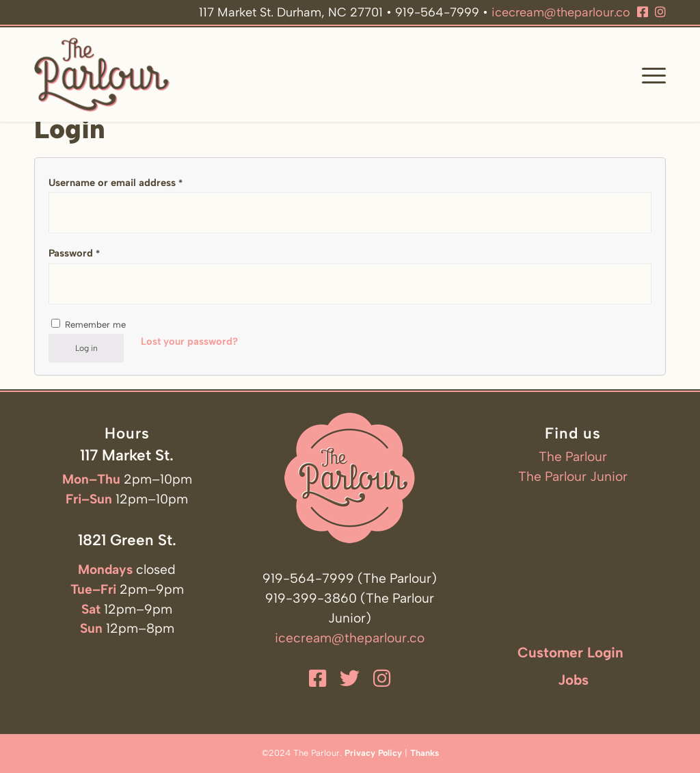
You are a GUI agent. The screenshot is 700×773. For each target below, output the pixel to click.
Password (74, 253)
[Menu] (649, 75)
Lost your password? (189, 341)
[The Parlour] (102, 75)
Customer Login (570, 652)
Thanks (425, 753)
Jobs (573, 680)
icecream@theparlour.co (561, 12)
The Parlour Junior (573, 476)
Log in (86, 348)
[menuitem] (649, 75)
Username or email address (116, 183)
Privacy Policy (373, 753)
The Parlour (573, 457)
